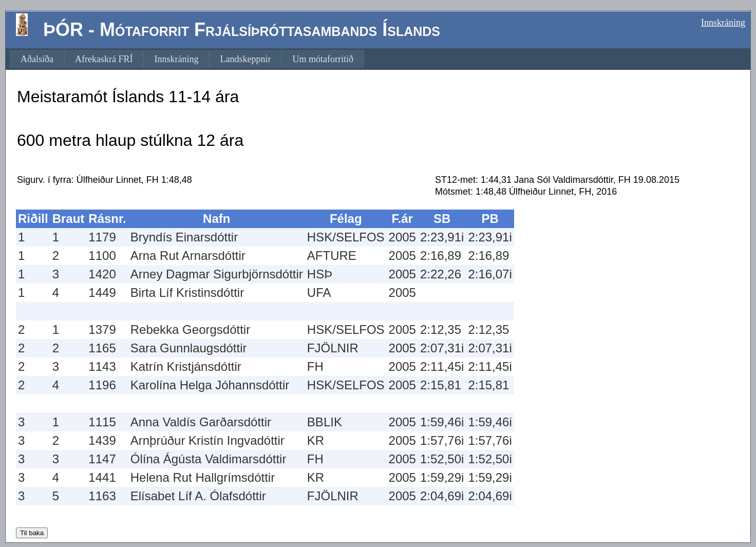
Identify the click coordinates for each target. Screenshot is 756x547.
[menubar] (187, 59)
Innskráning (723, 23)
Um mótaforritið (323, 59)
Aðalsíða (37, 59)
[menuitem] (37, 59)
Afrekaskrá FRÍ (104, 59)
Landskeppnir (245, 59)
